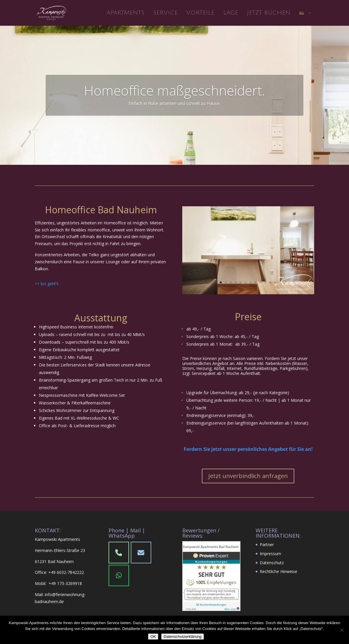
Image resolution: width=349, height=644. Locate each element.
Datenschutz (272, 563)
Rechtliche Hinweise (278, 571)
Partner (267, 545)
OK (153, 637)
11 (270, 282)
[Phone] (141, 553)
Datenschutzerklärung (183, 637)
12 (275, 282)
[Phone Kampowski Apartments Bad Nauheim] (119, 553)
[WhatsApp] (119, 576)
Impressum (270, 554)
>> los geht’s (47, 284)
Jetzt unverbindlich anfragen (248, 476)
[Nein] (342, 630)
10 (265, 282)
